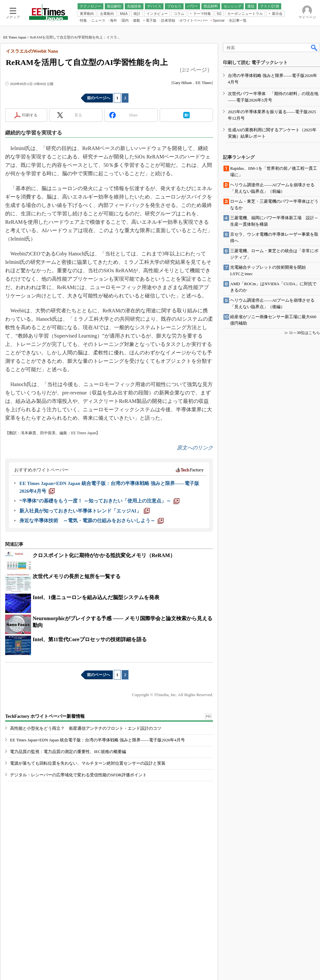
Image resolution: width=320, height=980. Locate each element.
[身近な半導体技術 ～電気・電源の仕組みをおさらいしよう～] (91, 521)
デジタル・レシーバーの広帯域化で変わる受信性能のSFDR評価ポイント (78, 775)
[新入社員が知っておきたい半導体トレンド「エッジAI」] (85, 511)
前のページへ (99, 98)
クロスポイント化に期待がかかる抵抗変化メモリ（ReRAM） (104, 555)
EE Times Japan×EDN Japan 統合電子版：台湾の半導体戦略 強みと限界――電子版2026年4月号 (97, 740)
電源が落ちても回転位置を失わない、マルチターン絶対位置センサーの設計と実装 (88, 763)
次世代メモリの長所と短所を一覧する (77, 576)
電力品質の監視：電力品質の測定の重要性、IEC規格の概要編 (68, 752)
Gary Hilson (182, 83)
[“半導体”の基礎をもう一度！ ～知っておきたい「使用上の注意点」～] (99, 501)
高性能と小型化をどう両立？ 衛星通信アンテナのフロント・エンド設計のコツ (86, 728)
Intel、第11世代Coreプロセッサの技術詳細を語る (90, 639)
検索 (315, 48)
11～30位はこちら (304, 333)
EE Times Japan (15, 37)
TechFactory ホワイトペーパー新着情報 (45, 716)
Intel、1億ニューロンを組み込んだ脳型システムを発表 (96, 597)
